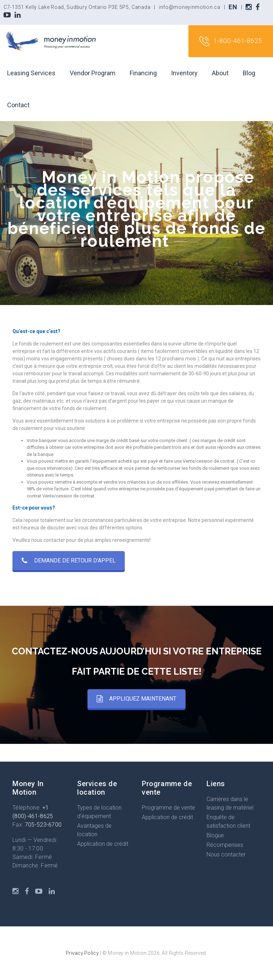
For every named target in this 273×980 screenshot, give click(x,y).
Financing (143, 73)
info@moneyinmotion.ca (190, 7)
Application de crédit (103, 844)
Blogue (215, 835)
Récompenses (225, 845)
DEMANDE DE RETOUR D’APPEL (69, 560)
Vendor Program (93, 73)
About (220, 73)
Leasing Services (31, 73)
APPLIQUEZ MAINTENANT (136, 699)
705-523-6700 (43, 825)
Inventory (184, 73)
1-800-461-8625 (231, 41)
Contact (18, 105)
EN (233, 7)
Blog (249, 73)
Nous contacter (226, 854)
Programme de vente (168, 808)
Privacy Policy (82, 953)
